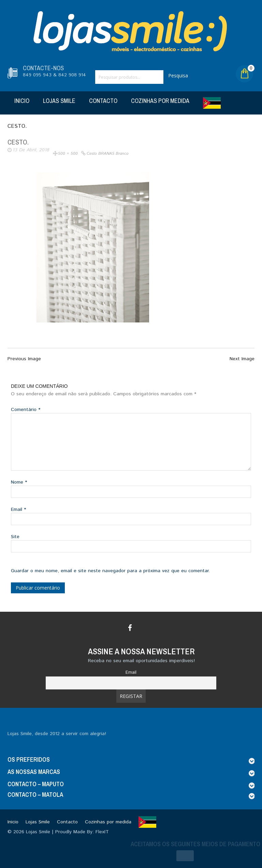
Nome (19, 482)
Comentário (26, 410)
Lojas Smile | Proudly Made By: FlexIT (67, 832)
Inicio (22, 101)
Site (15, 537)
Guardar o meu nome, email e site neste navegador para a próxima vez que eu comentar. (110, 571)
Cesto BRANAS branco (108, 154)
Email (18, 509)
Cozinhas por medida (160, 101)
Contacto (103, 101)
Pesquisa (178, 75)
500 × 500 (68, 154)
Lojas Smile (59, 101)
